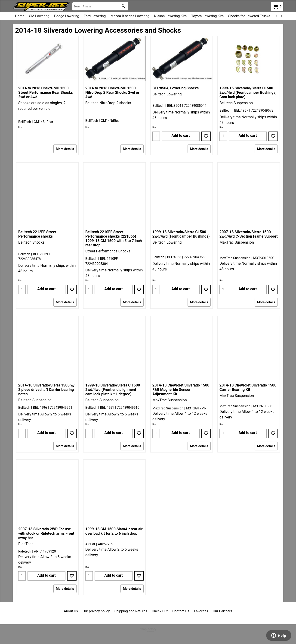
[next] (281, 16)
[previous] (277, 16)
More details (65, 149)
